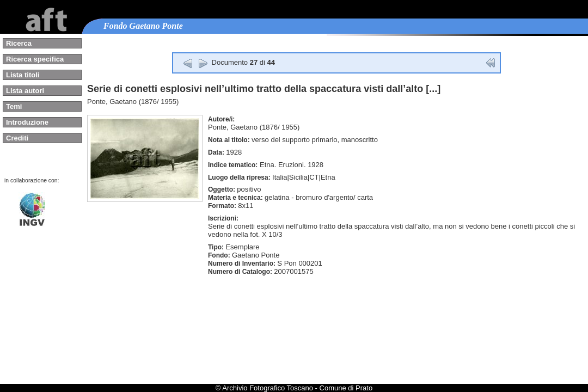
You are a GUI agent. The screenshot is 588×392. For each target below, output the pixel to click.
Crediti (17, 138)
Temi (14, 106)
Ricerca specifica (35, 59)
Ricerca (19, 43)
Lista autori (25, 91)
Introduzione (27, 122)
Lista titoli (23, 75)
